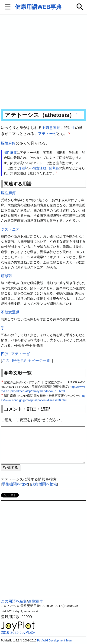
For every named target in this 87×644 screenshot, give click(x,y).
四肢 (23, 168)
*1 (69, 133)
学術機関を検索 (15, 484)
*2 (57, 172)
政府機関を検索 (44, 484)
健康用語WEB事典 (38, 7)
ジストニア (10, 229)
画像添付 (35, 601)
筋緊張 (54, 168)
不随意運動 (51, 128)
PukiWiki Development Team (55, 641)
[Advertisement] (43, 62)
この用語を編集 (14, 601)
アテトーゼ (47, 134)
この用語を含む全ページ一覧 (26, 361)
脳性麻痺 (8, 143)
